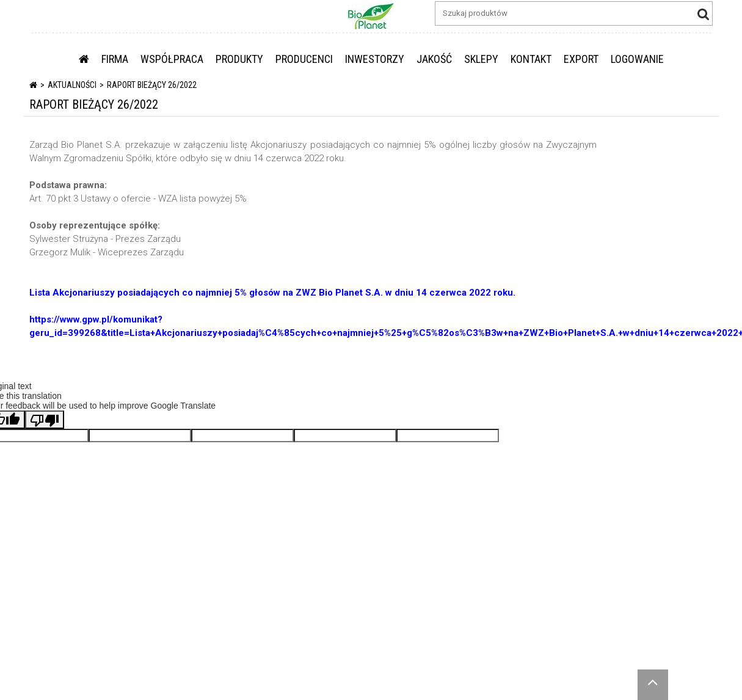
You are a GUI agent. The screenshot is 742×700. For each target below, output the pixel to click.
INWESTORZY (375, 59)
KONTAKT (531, 59)
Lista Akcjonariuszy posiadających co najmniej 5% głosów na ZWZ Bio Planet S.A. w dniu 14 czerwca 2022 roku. (272, 293)
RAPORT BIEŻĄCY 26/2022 (152, 85)
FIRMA (115, 59)
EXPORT (581, 59)
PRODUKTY (239, 59)
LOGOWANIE (637, 59)
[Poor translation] (45, 420)
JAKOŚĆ (434, 59)
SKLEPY (481, 59)
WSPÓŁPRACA (172, 59)
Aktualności (72, 85)
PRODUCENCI (304, 59)
